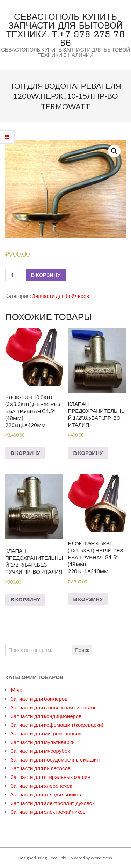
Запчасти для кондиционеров (46, 716)
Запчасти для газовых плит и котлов (54, 707)
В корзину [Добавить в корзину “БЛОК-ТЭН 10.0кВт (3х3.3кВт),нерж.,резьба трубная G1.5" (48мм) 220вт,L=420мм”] (25, 453)
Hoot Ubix (57, 858)
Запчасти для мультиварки (43, 742)
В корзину (46, 275)
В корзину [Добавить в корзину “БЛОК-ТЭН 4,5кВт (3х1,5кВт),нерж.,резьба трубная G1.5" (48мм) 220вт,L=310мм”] (88, 599)
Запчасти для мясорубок (40, 751)
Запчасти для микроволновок (46, 733)
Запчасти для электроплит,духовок (53, 803)
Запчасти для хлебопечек (41, 786)
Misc (16, 690)
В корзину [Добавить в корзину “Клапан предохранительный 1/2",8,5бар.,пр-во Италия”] (88, 453)
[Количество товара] (15, 275)
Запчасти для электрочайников (48, 812)
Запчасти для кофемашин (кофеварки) (57, 725)
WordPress (101, 858)
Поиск (82, 650)
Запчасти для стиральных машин (50, 777)
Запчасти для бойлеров (61, 296)
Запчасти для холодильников (46, 794)
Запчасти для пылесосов (41, 768)
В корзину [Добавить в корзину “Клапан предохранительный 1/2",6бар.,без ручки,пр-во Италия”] (25, 599)
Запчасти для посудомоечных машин (55, 759)
